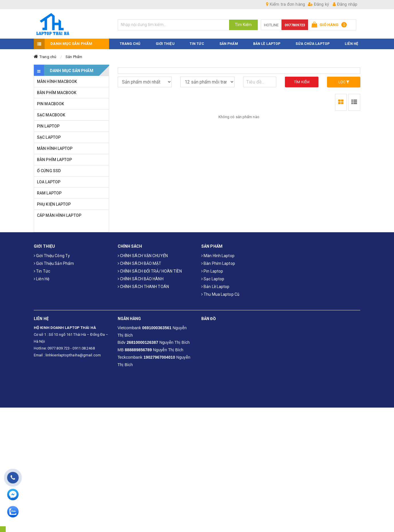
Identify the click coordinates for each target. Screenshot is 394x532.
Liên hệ (42, 279)
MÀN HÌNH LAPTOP (55, 149)
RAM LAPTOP (49, 193)
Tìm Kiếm (243, 25)
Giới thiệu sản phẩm (54, 263)
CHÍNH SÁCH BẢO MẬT (140, 263)
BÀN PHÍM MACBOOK (57, 93)
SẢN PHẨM (229, 44)
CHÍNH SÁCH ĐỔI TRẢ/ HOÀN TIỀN (150, 271)
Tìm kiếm (302, 82)
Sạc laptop (213, 279)
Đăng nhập (345, 4)
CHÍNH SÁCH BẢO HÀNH (141, 279)
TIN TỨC (197, 44)
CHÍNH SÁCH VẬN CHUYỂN (143, 256)
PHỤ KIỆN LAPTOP (54, 205)
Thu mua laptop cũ (220, 294)
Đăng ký (318, 4)
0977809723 (295, 25)
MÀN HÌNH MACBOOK (57, 82)
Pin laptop (212, 271)
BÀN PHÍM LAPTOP (55, 160)
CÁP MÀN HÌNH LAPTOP (59, 216)
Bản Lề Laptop (267, 44)
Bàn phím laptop (218, 263)
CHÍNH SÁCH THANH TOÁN (143, 287)
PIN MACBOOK (51, 104)
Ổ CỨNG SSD (49, 171)
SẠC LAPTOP (49, 138)
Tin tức (42, 271)
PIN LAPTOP (48, 126)
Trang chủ (48, 57)
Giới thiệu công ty (52, 256)
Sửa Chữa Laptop (313, 44)
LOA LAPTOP (49, 182)
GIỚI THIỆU (165, 44)
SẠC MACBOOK (51, 115)
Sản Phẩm (74, 57)
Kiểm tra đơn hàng (285, 4)
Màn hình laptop (218, 256)
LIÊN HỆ (351, 44)
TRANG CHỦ (130, 44)
